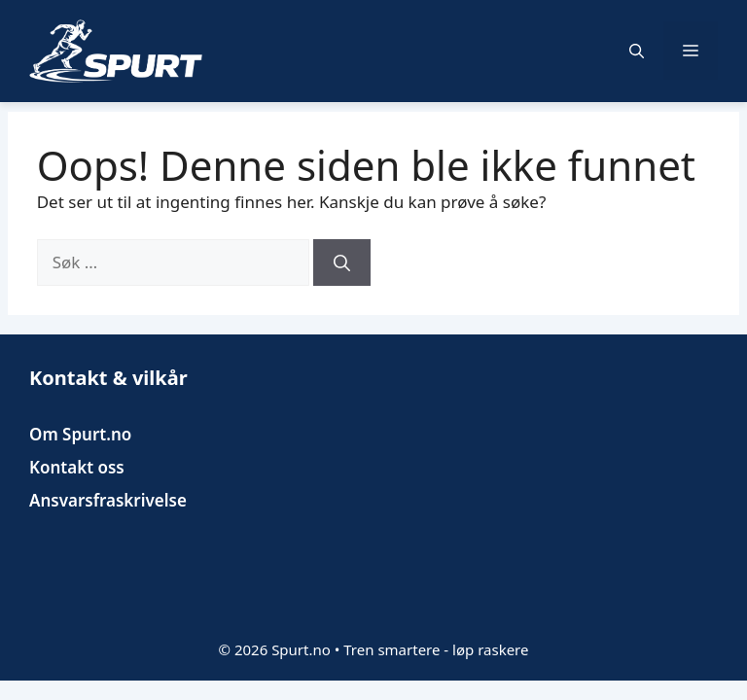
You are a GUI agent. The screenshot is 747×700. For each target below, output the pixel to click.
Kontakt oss (77, 467)
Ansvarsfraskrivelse (108, 500)
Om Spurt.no (80, 434)
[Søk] (342, 262)
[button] (637, 51)
